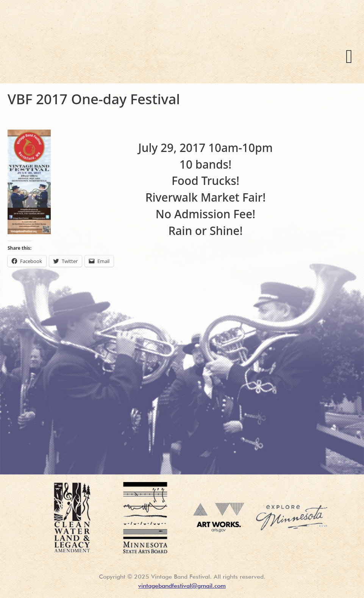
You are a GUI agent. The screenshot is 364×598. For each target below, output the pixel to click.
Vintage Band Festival (137, 53)
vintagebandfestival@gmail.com (182, 586)
